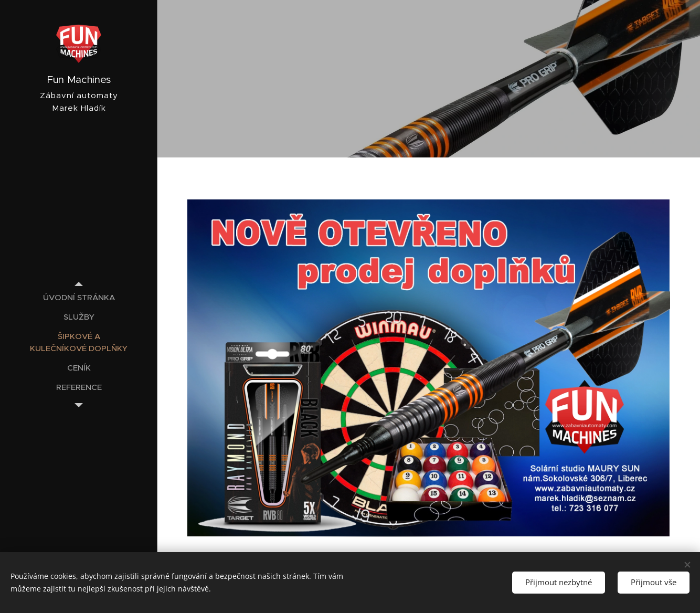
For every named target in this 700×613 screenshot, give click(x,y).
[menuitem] (79, 297)
